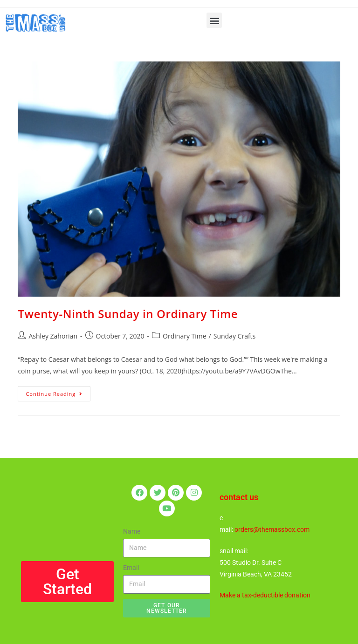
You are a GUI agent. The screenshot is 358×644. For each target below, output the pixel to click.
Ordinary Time (185, 336)
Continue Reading (58, 392)
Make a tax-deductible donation (265, 595)
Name (132, 531)
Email (131, 568)
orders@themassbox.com (272, 529)
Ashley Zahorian (53, 336)
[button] (214, 20)
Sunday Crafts (235, 336)
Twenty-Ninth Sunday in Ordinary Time (128, 314)
